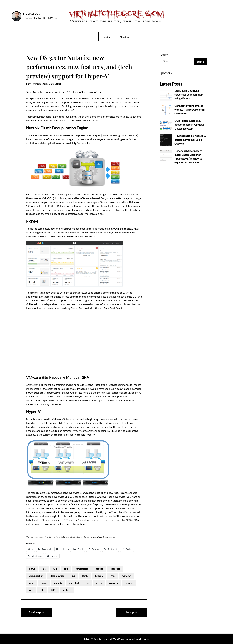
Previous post (36, 612)
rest (31, 590)
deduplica (115, 569)
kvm (112, 576)
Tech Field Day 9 (113, 308)
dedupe (99, 569)
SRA (53, 590)
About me (125, 37)
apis (66, 569)
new (31, 583)
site (42, 590)
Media (107, 37)
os (88, 583)
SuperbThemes (142, 639)
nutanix (58, 583)
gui (73, 576)
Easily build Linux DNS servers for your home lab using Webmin (189, 95)
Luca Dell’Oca (62, 537)
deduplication (36, 576)
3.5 (44, 569)
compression (82, 569)
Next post (132, 612)
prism (99, 583)
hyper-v (99, 576)
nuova (44, 583)
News (32, 569)
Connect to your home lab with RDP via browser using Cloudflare (190, 110)
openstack (74, 583)
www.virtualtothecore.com (102, 537)
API (55, 569)
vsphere (67, 590)
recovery (114, 583)
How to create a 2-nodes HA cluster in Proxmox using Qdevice (190, 140)
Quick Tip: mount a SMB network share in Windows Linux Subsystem (189, 125)
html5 (85, 576)
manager (126, 576)
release (129, 583)
